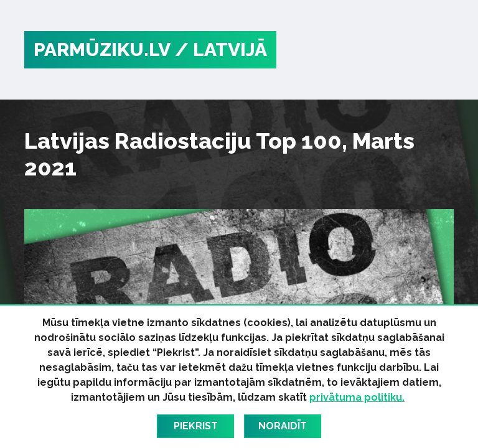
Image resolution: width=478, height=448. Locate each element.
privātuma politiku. (357, 397)
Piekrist (196, 426)
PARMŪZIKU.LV (102, 49)
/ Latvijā (221, 49)
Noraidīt (283, 426)
